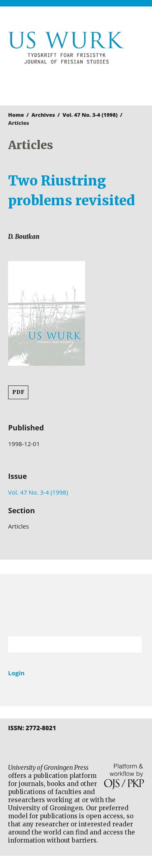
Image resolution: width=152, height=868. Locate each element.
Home (16, 115)
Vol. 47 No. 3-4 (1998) (90, 115)
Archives (43, 115)
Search (132, 645)
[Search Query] (65, 645)
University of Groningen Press (72, 83)
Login (16, 673)
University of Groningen (76, 605)
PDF (18, 392)
